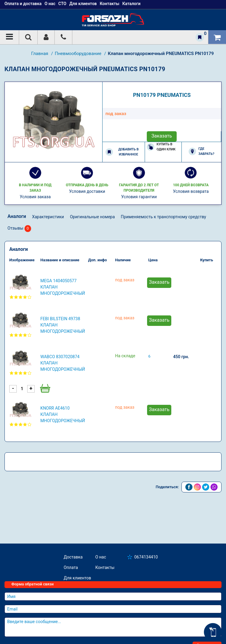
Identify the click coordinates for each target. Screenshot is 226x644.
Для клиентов (77, 578)
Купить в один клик (161, 147)
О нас (101, 557)
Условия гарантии (139, 197)
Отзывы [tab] (19, 229)
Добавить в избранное (122, 152)
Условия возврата (191, 191)
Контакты (105, 567)
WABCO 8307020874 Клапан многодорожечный (63, 363)
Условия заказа (35, 197)
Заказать (162, 136)
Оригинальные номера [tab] (92, 217)
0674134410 (146, 557)
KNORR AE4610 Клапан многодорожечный (63, 414)
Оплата (71, 567)
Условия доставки (87, 191)
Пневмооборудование (78, 54)
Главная (40, 54)
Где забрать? (201, 151)
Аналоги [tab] (17, 216)
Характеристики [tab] (48, 217)
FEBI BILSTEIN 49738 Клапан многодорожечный (63, 325)
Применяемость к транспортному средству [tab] (163, 217)
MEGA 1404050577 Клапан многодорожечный (63, 287)
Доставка (73, 557)
